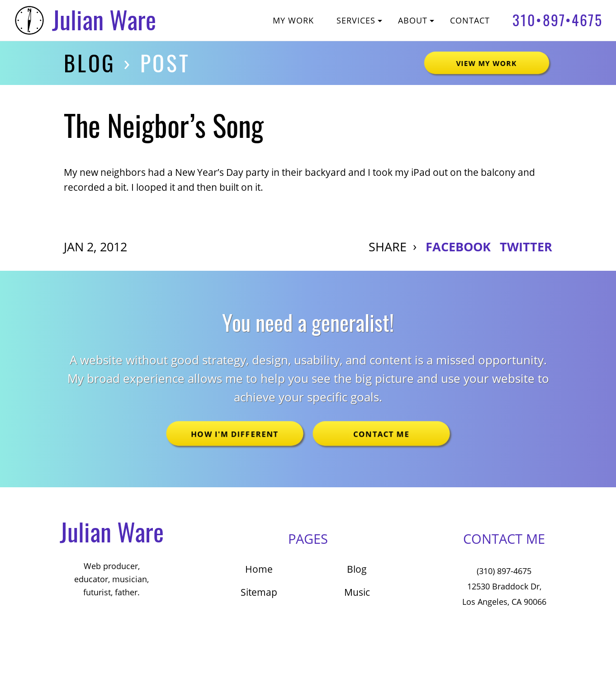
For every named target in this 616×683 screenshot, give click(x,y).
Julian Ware (104, 19)
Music (357, 592)
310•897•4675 (557, 20)
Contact (470, 20)
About (413, 20)
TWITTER (526, 247)
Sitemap (259, 592)
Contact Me (381, 434)
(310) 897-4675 (504, 571)
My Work (293, 20)
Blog (90, 63)
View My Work (487, 64)
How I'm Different (235, 434)
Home (259, 569)
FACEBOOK (458, 247)
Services (356, 20)
